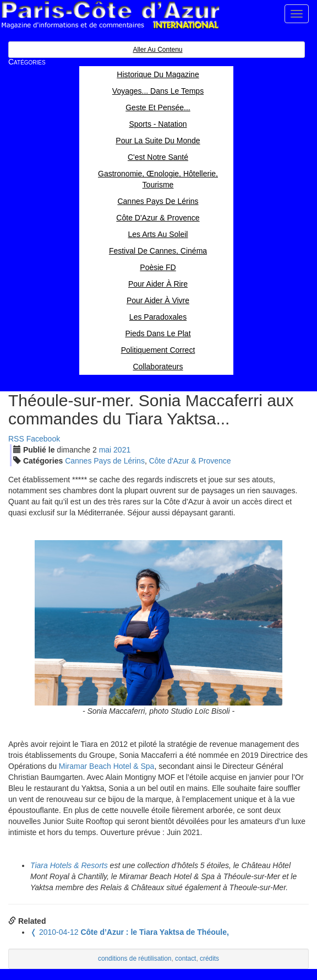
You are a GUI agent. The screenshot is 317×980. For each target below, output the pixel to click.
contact (185, 959)
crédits (209, 959)
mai (105, 450)
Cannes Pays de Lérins (105, 461)
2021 (122, 450)
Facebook (43, 439)
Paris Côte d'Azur (110, 15)
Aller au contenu (157, 50)
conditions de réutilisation (135, 959)
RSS (16, 439)
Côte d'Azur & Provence (190, 461)
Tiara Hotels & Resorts (69, 865)
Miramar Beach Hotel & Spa (107, 766)
